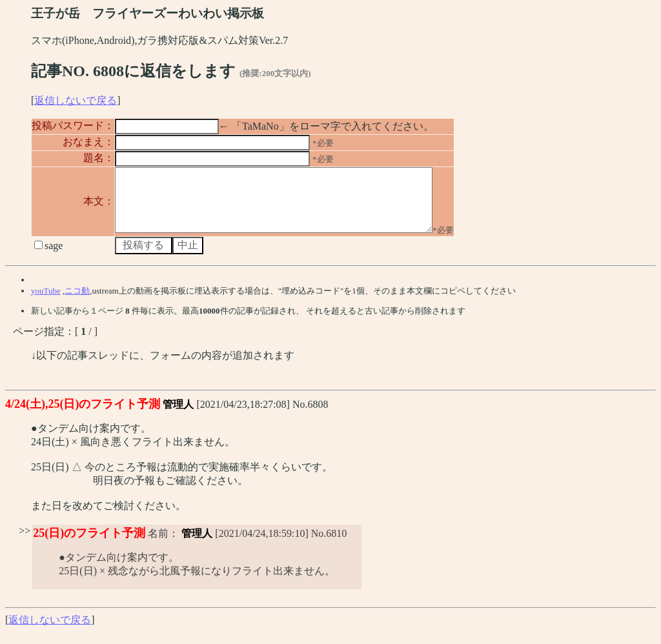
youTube (46, 302)
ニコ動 (77, 302)
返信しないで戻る (76, 100)
